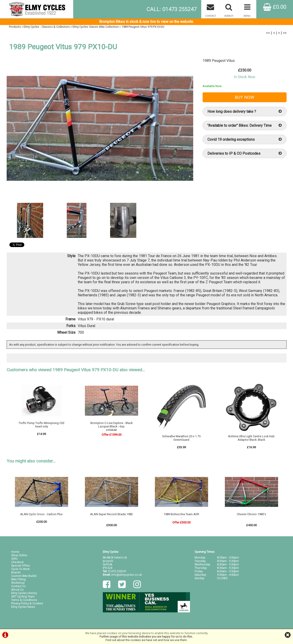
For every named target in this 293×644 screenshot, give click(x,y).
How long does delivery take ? (245, 111)
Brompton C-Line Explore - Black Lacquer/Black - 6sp (112, 425)
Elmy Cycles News (23, 607)
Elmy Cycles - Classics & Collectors (47, 27)
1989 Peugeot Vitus (219, 61)
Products (15, 27)
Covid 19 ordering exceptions (245, 139)
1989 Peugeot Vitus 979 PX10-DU (143, 27)
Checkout (17, 562)
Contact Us (18, 586)
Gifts (14, 559)
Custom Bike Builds (24, 576)
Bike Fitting (18, 579)
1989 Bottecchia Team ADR (181, 514)
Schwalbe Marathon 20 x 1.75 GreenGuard (181, 438)
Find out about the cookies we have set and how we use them (146, 640)
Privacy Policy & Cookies (27, 603)
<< (268, 33)
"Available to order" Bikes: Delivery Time (245, 125)
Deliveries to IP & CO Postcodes (245, 153)
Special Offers (21, 566)
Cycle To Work (20, 569)
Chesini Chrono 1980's (251, 514)
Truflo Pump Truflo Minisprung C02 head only (42, 425)
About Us (17, 590)
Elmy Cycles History (24, 593)
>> (285, 33)
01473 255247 (117, 571)
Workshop (18, 583)
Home (15, 552)
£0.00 (275, 7)
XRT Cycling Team (23, 596)
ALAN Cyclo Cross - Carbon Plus (41, 514)
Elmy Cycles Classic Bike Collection (96, 27)
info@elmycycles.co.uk (127, 575)
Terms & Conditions (24, 600)
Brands (16, 572)
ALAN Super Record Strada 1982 (112, 514)
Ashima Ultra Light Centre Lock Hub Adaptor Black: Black (251, 438)
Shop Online (19, 555)
